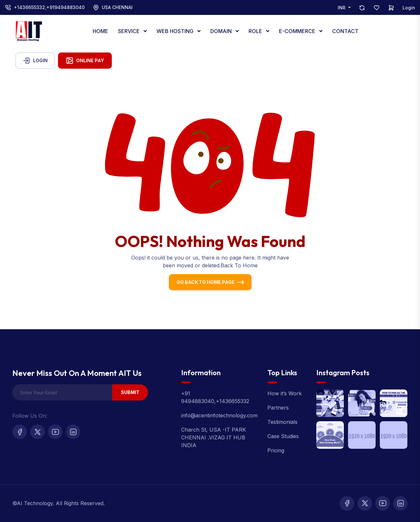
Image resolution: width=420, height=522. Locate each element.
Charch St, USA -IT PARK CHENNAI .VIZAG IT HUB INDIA (214, 437)
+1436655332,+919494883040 (49, 7)
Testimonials (282, 422)
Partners (278, 408)
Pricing (276, 450)
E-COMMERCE (298, 31)
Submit (130, 392)
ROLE (256, 31)
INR (342, 8)
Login (409, 8)
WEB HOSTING (176, 31)
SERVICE (129, 31)
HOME (100, 31)
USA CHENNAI (117, 7)
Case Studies (283, 436)
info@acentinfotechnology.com (219, 415)
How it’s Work (285, 393)
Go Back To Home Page (206, 282)
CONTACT (345, 31)
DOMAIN (222, 31)
